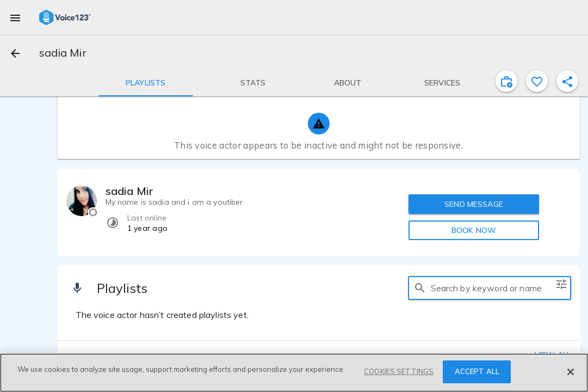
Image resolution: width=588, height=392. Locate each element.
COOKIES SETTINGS (399, 371)
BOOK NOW (474, 230)
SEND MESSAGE (474, 204)
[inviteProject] (506, 81)
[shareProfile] (567, 81)
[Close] (571, 372)
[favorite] (537, 81)
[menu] (15, 17)
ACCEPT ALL (477, 371)
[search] (420, 288)
